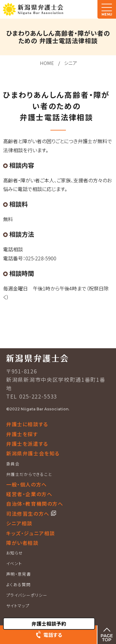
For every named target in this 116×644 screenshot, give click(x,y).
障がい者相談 (22, 543)
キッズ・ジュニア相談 (31, 533)
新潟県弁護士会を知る (33, 453)
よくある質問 (18, 585)
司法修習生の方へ (29, 514)
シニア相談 (19, 523)
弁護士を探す (22, 434)
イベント (14, 563)
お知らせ (15, 553)
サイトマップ (18, 606)
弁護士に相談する (27, 424)
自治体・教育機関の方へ (35, 504)
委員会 (13, 464)
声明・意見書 (19, 574)
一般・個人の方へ (27, 484)
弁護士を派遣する (27, 444)
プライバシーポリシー (27, 595)
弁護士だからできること (29, 474)
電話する (53, 635)
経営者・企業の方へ (29, 494)
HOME (47, 63)
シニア (71, 63)
